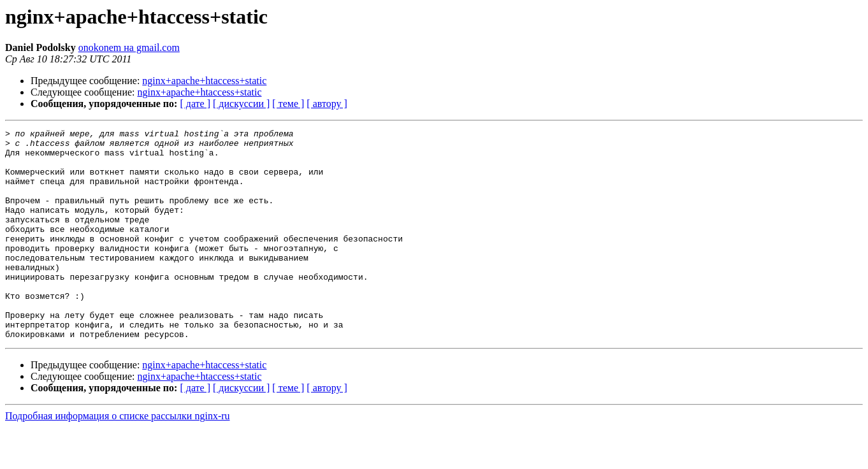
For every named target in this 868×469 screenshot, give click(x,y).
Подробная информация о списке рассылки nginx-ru (118, 458)
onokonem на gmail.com (129, 47)
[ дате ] (195, 104)
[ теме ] (288, 104)
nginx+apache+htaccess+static (204, 81)
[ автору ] (327, 104)
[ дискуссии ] (241, 104)
